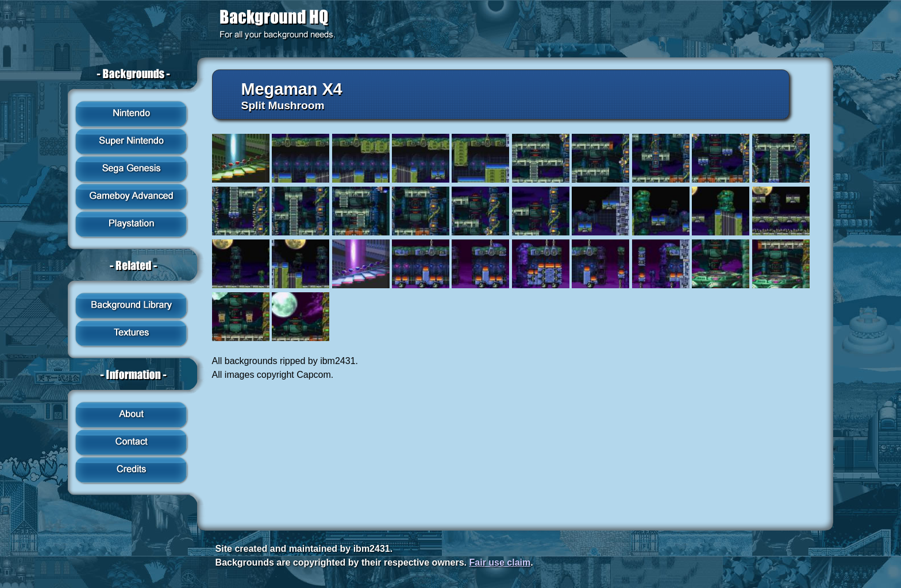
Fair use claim (500, 562)
